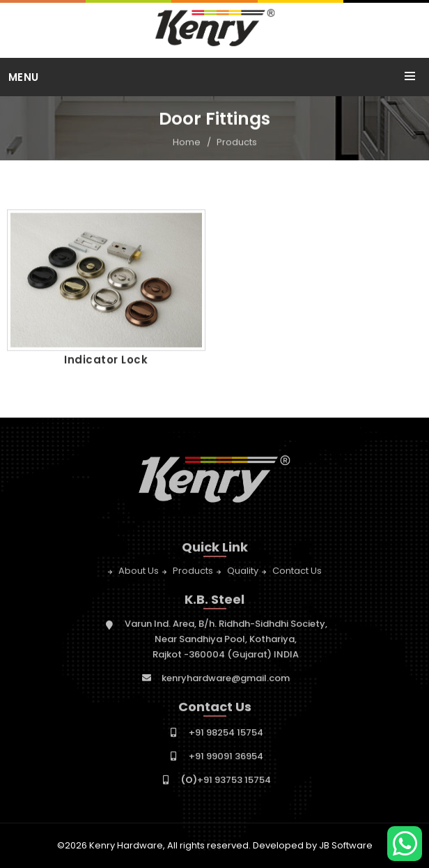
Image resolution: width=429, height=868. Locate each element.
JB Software (346, 845)
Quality (243, 573)
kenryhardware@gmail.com (226, 680)
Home (187, 143)
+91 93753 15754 (226, 782)
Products (237, 143)
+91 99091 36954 (226, 758)
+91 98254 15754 (226, 734)
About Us (139, 573)
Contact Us (297, 573)
